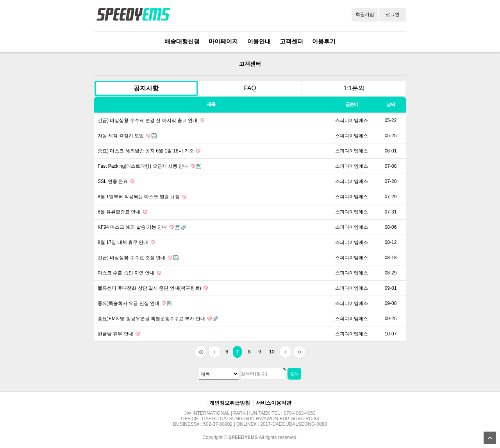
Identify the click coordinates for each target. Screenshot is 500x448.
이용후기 (324, 41)
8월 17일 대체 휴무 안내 (126, 242)
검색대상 (86, 53)
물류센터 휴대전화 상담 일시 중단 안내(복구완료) (153, 288)
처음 (201, 352)
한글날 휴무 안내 (119, 334)
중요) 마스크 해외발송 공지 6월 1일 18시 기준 (149, 151)
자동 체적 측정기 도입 (127, 136)
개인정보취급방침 (230, 403)
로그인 (393, 14)
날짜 (391, 104)
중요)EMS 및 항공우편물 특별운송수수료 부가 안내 (158, 319)
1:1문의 (354, 88)
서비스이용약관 (274, 403)
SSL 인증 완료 (116, 181)
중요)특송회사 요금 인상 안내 (135, 303)
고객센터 (291, 41)
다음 (286, 352)
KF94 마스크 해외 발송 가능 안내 (142, 227)
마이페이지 (223, 41)
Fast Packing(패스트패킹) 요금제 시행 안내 (149, 166)
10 (270, 350)
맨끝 (299, 352)
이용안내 (259, 41)
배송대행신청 (182, 41)
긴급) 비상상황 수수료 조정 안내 (138, 258)
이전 (214, 352)
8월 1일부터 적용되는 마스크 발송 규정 (142, 197)
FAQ (250, 88)
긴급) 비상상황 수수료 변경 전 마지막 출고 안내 (151, 120)
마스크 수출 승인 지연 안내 (129, 273)
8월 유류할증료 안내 (122, 212)
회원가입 (365, 14)
